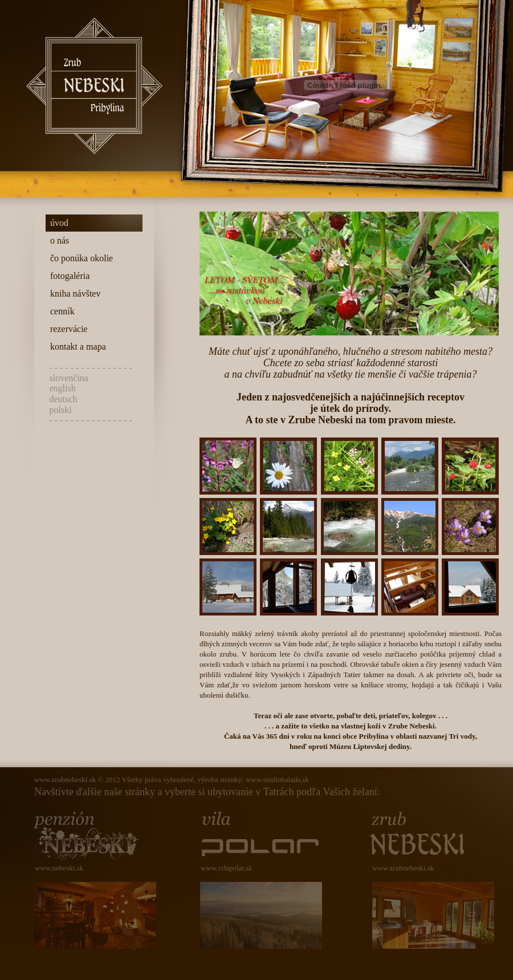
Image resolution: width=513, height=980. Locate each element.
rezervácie (67, 329)
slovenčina (69, 378)
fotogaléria (68, 276)
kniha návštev (73, 293)
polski (61, 410)
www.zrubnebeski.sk (65, 779)
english (63, 388)
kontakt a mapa (76, 347)
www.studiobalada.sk (277, 779)
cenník (60, 311)
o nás (57, 240)
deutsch (64, 399)
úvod (57, 223)
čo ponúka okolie (79, 258)
